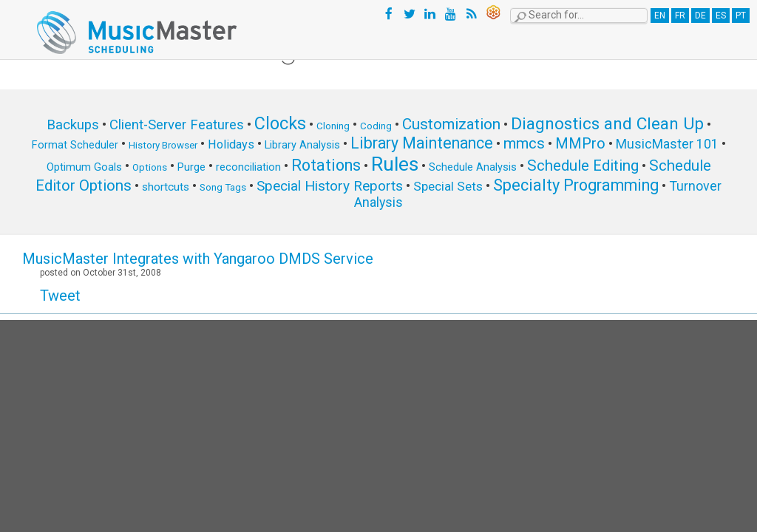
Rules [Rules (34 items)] (395, 164)
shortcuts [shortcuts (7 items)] (166, 187)
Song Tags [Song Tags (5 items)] (223, 187)
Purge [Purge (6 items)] (191, 167)
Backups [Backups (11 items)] (73, 125)
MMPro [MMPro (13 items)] (580, 144)
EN (660, 16)
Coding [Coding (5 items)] (376, 126)
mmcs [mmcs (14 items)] (524, 143)
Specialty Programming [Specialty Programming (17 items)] (576, 185)
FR (680, 16)
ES (721, 16)
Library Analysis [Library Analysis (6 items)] (302, 145)
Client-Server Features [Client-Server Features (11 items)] (177, 125)
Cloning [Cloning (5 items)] (333, 126)
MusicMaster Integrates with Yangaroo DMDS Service (198, 259)
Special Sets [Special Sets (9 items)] (448, 186)
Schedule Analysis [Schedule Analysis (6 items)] (473, 167)
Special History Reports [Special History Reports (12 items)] (330, 186)
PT (741, 16)
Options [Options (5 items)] (150, 167)
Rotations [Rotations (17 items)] (326, 165)
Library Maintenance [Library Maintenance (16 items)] (422, 143)
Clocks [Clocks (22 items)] (280, 123)
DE (700, 16)
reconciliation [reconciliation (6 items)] (248, 167)
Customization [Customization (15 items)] (451, 124)
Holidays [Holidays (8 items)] (231, 144)
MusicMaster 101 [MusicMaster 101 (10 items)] (667, 144)
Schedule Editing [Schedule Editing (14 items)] (583, 166)
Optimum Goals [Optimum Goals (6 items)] (84, 167)
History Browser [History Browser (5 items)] (163, 145)
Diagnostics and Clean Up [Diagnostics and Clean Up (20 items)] (607, 124)
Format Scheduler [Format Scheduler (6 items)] (75, 145)
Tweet (60, 296)
